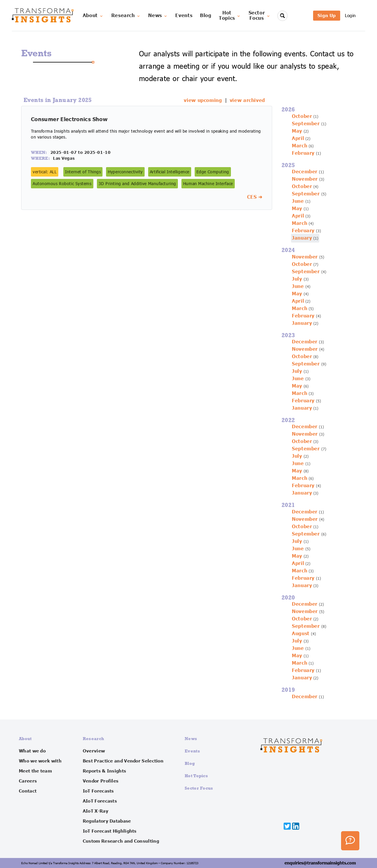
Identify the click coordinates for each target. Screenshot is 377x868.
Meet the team (35, 771)
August (301, 634)
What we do (32, 751)
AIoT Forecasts (100, 801)
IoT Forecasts (98, 791)
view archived (247, 101)
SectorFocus (260, 16)
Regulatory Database (107, 821)
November (305, 179)
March (300, 146)
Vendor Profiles (101, 781)
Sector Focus (199, 788)
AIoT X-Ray (96, 811)
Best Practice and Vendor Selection (123, 761)
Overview (94, 751)
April (298, 139)
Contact (28, 791)
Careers (28, 781)
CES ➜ (255, 197)
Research (126, 16)
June (298, 201)
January (302, 238)
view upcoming (203, 101)
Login (350, 15)
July (297, 279)
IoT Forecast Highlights (110, 831)
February (303, 153)
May (297, 131)
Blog (206, 16)
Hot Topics (196, 776)
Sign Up (327, 15)
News (158, 16)
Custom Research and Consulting (121, 841)
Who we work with (40, 761)
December (305, 172)
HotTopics (230, 16)
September (306, 124)
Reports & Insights (104, 771)
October (302, 116)
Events (184, 16)
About (93, 16)
